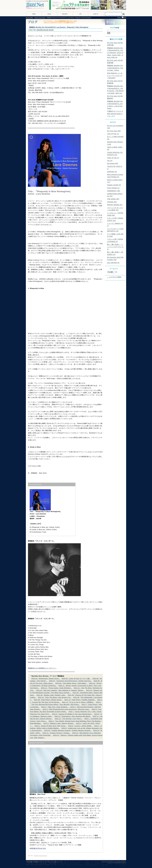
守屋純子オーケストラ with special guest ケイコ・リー (115, 114)
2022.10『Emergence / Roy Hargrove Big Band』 (73, 716)
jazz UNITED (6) (113, 263)
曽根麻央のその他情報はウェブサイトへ (42, 668)
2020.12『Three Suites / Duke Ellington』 (57, 688)
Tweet (119, 17)
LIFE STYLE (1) (113, 134)
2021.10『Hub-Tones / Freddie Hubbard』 (80, 700)
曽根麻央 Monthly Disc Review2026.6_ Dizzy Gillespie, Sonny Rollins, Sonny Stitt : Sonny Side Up (115, 53)
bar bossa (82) (113, 163)
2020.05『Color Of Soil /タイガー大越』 (76, 678)
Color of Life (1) (113, 158)
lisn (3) (110, 161)
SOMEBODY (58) (114, 191)
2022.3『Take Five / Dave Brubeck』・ (56, 707)
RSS (124, 17)
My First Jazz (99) (114, 131)
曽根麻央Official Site (38, 848)
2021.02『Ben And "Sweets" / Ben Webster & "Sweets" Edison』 (60, 690)
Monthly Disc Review (40, 18)
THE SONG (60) (113, 199)
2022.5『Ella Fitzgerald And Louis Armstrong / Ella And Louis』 (66, 709)
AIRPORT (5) (112, 172)
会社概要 (30, 862)
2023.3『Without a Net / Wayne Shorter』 (59, 723)
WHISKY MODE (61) (115, 205)
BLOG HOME (29, 18)
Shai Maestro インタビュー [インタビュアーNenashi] (115, 75)
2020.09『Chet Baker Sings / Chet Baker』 (72, 683)
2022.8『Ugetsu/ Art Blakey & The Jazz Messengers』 (72, 714)
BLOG (49, 14)
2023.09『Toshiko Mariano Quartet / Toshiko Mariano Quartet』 (68, 730)
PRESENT (65, 14)
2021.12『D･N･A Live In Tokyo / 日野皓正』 (78, 702)
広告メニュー (58, 862)
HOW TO (96, 14)
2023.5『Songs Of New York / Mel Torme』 (51, 726)
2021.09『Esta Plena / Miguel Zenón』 (49, 700)
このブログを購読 (115, 277)
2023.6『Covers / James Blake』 (80, 726)
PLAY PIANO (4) (113, 188)
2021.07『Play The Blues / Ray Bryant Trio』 (55, 697)
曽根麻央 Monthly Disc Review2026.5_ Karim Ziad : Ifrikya (115, 68)
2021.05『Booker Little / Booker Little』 (52, 695)
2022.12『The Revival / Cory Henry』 (69, 719)
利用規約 (36, 862)
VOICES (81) (112, 202)
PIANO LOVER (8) (114, 185)
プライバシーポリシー (46, 862)
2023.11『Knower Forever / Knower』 (57, 733)
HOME (34, 14)
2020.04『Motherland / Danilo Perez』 (46, 678)
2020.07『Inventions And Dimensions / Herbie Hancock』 (71, 681)
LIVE (80, 14)
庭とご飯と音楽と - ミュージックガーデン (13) (115, 247)
